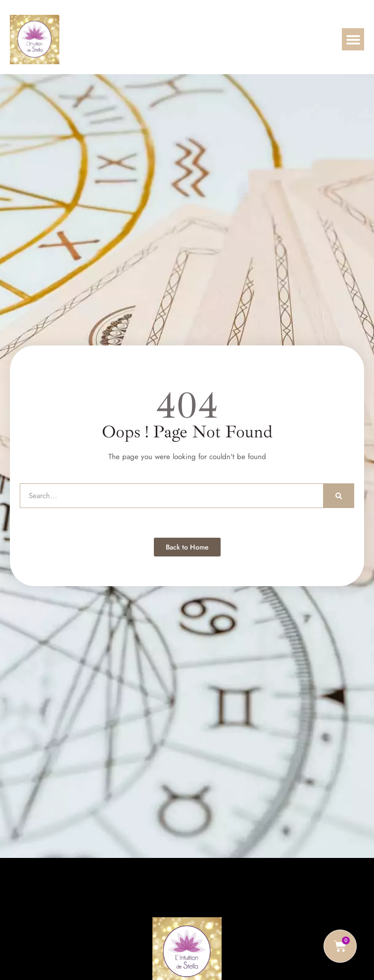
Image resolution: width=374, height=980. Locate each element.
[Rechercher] (339, 496)
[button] (353, 39)
